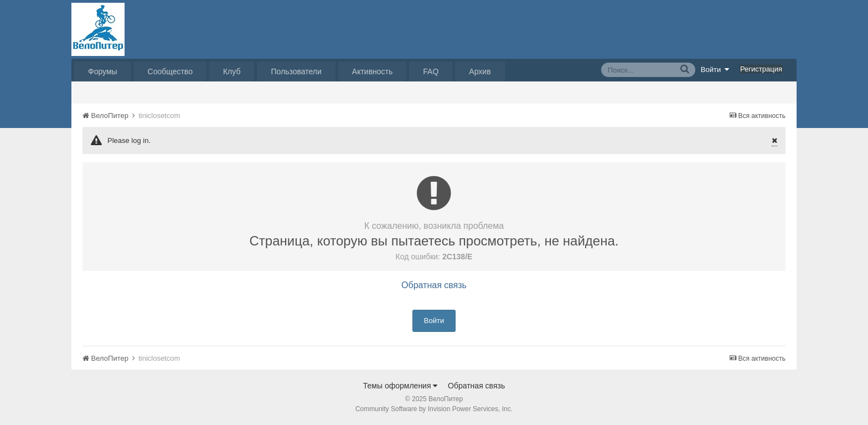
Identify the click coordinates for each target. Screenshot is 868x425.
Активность (373, 71)
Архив (480, 71)
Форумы (103, 71)
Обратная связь (434, 285)
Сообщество (170, 71)
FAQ (431, 71)
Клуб (232, 71)
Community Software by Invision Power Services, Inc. (434, 409)
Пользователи (296, 71)
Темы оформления (401, 386)
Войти (715, 69)
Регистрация (761, 69)
